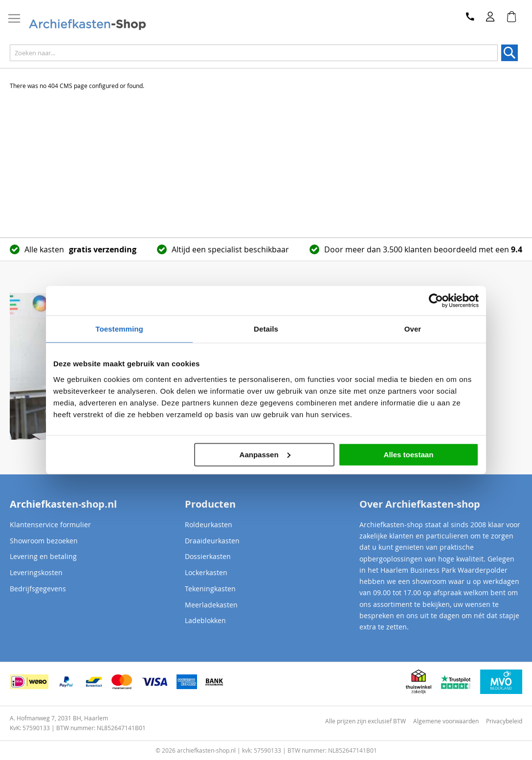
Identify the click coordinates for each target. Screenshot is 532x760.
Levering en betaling (43, 556)
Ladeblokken (205, 620)
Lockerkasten (206, 572)
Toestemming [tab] (119, 329)
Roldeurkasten (209, 525)
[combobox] (254, 53)
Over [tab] (413, 329)
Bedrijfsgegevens (38, 589)
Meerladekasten (211, 605)
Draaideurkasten (212, 541)
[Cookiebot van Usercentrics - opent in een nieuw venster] (436, 301)
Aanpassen (265, 454)
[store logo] (98, 25)
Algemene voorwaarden (446, 721)
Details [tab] (266, 329)
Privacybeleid (504, 721)
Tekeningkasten (210, 589)
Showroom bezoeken (44, 541)
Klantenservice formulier (50, 525)
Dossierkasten (208, 556)
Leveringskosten (36, 572)
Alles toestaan (409, 454)
